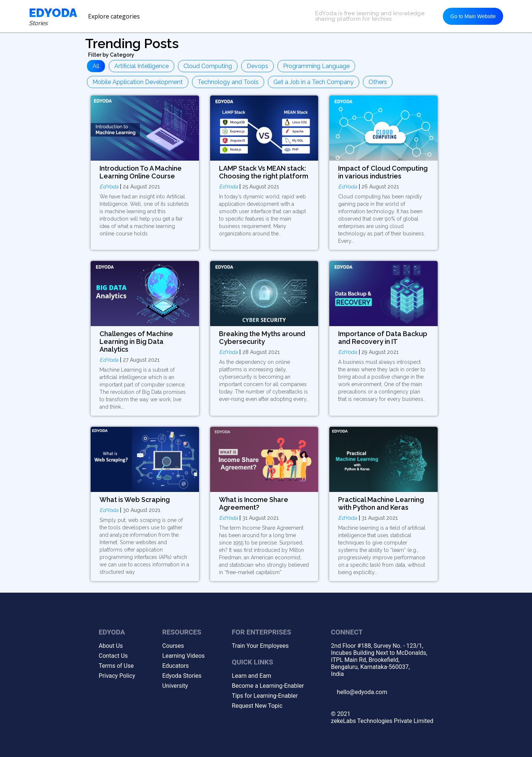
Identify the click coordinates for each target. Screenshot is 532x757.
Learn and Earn (252, 676)
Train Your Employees (260, 646)
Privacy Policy (117, 676)
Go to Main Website (473, 16)
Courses (173, 646)
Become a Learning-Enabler (268, 686)
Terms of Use (116, 666)
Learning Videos (184, 656)
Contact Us (113, 656)
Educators (176, 666)
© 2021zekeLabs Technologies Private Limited (382, 717)
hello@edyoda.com (362, 692)
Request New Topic (257, 706)
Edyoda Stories (182, 676)
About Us (111, 646)
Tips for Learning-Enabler (265, 696)
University (175, 686)
